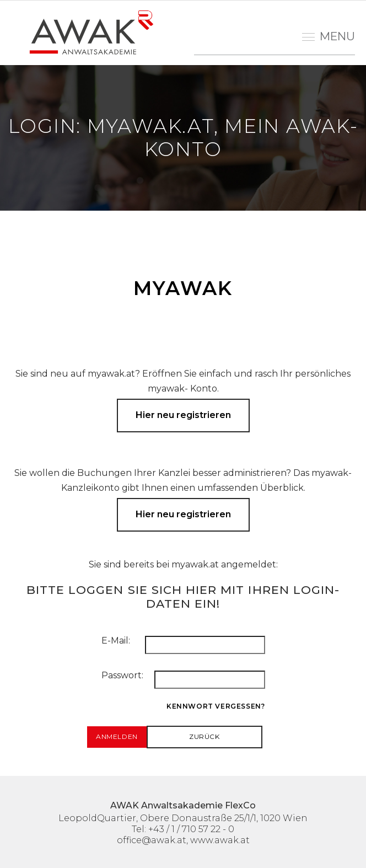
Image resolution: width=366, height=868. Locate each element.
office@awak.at (152, 840)
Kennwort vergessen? (216, 706)
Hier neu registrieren (183, 415)
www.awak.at (220, 840)
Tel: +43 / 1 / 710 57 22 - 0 (183, 829)
